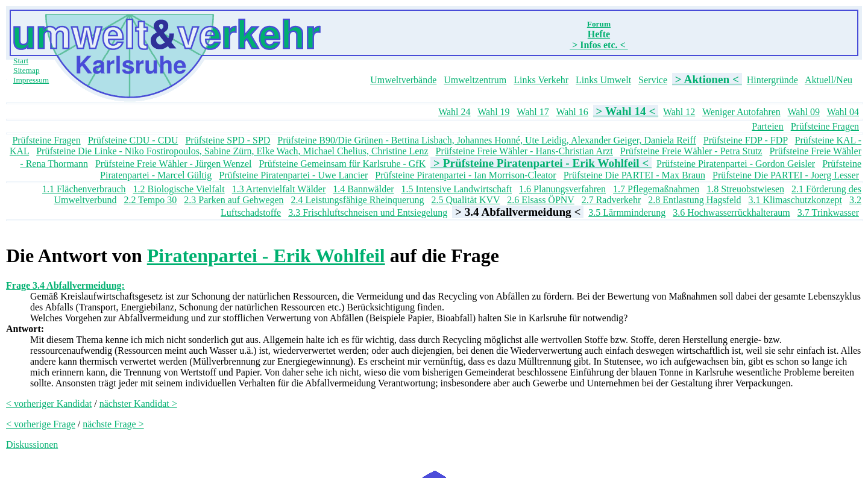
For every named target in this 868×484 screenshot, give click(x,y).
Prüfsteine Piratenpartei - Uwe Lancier (293, 175)
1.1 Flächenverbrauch (84, 189)
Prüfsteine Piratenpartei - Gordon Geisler (736, 164)
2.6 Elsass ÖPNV (540, 200)
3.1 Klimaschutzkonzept (795, 200)
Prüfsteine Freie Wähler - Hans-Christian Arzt (524, 151)
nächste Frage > (113, 424)
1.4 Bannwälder (363, 189)
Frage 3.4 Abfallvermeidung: (65, 285)
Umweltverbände (403, 80)
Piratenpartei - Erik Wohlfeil (266, 256)
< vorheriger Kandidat (49, 404)
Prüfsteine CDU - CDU (133, 140)
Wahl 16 (572, 112)
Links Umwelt (603, 80)
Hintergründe (772, 80)
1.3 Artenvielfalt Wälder (279, 189)
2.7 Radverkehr (612, 200)
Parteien (767, 126)
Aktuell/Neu (829, 80)
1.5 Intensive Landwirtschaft (457, 189)
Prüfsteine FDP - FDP (746, 140)
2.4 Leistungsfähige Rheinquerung (358, 200)
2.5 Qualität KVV (465, 200)
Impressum (31, 80)
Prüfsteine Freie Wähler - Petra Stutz (691, 151)
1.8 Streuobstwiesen (745, 189)
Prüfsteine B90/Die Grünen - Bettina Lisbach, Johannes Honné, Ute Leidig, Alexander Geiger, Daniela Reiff (486, 140)
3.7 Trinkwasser (828, 212)
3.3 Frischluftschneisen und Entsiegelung (368, 212)
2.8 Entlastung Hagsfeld (694, 200)
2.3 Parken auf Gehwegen (234, 200)
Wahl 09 (804, 112)
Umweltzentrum (475, 80)
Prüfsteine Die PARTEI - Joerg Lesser (786, 175)
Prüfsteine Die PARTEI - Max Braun (634, 175)
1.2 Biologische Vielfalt (179, 189)
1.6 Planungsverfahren (562, 189)
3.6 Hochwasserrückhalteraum (731, 212)
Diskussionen (32, 445)
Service (653, 80)
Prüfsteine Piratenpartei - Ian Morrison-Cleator (465, 175)
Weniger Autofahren (741, 112)
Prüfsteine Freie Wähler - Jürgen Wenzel (174, 164)
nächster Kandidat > (138, 404)
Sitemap (27, 70)
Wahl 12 (679, 112)
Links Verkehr (541, 80)
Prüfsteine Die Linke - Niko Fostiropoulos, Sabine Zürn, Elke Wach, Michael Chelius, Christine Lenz (232, 151)
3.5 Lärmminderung (627, 212)
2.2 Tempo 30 (150, 200)
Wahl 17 (533, 112)
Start (21, 61)
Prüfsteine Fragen (825, 126)
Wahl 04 (843, 112)
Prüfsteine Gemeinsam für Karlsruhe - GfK (342, 164)
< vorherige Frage (41, 424)
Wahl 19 (493, 112)
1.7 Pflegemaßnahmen (656, 189)
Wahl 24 (454, 112)
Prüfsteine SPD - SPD (228, 140)
